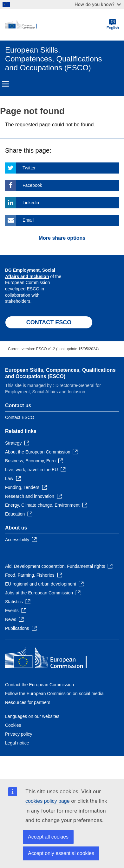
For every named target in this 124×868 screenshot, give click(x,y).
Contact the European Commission (39, 685)
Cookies (13, 725)
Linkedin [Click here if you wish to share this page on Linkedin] (31, 203)
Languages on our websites (32, 716)
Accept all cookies (48, 837)
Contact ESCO (20, 417)
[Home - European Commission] (56, 25)
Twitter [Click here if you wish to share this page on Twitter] (29, 168)
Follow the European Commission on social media (54, 694)
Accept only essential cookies (61, 853)
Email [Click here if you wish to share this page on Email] (28, 220)
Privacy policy (19, 734)
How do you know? (98, 4)
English (113, 25)
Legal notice (17, 743)
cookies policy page (48, 801)
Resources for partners (28, 702)
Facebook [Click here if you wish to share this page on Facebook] (32, 185)
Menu (5, 84)
